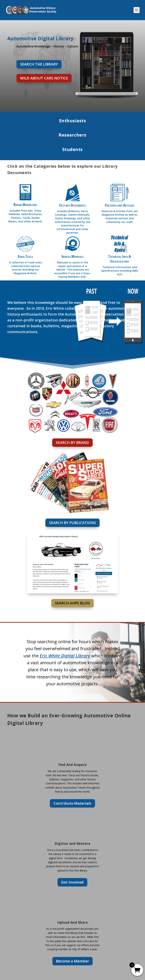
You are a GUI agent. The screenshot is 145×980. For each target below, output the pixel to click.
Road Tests (25, 256)
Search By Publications (72, 523)
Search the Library (39, 64)
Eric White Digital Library (65, 656)
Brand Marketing (25, 204)
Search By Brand (72, 443)
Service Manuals (73, 256)
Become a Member (72, 961)
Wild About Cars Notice (44, 78)
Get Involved (72, 882)
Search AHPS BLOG (72, 603)
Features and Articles (120, 205)
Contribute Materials (72, 803)
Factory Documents (73, 205)
